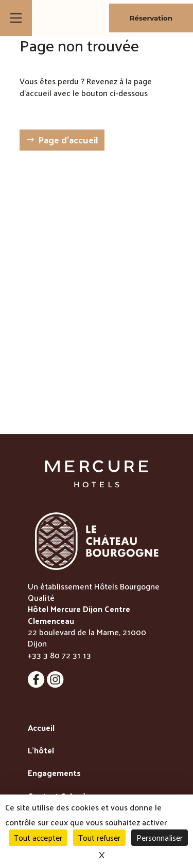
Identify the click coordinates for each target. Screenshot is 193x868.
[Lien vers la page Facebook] (37, 685)
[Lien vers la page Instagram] (55, 685)
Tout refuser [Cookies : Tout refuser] (99, 837)
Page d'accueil (68, 140)
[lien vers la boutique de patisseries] (63, 18)
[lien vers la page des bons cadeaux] (89, 18)
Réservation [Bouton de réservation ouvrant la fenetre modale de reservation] (151, 18)
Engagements (54, 773)
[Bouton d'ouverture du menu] (16, 18)
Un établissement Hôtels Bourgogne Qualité (94, 592)
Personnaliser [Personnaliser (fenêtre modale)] (160, 837)
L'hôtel (41, 751)
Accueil (41, 728)
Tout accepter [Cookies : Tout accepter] (38, 837)
